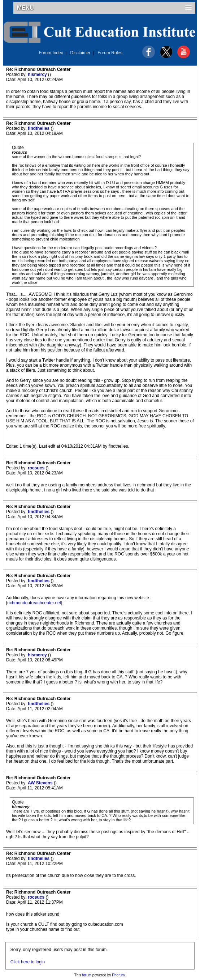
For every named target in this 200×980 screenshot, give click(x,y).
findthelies (39, 128)
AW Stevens (41, 783)
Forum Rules (110, 53)
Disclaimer (81, 53)
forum (87, 975)
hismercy (38, 74)
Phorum (118, 975)
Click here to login (28, 962)
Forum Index (51, 53)
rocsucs (37, 468)
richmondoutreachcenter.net (34, 603)
